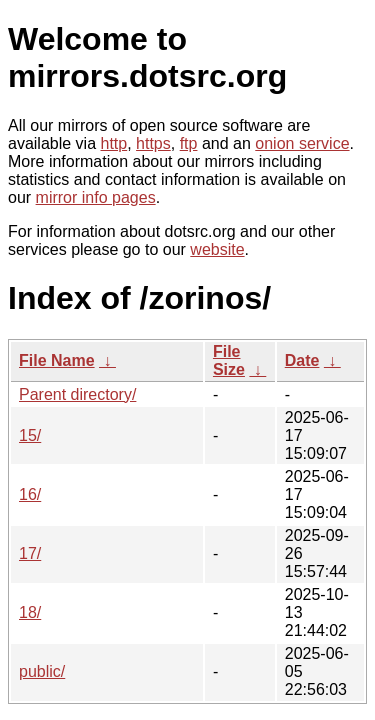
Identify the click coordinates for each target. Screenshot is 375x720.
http (114, 143)
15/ (30, 435)
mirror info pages (96, 197)
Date (302, 360)
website (217, 249)
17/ (30, 553)
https (153, 143)
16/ (30, 494)
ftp (189, 143)
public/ (42, 671)
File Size (229, 360)
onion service (302, 143)
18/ (30, 612)
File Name (57, 360)
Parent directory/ (77, 394)
